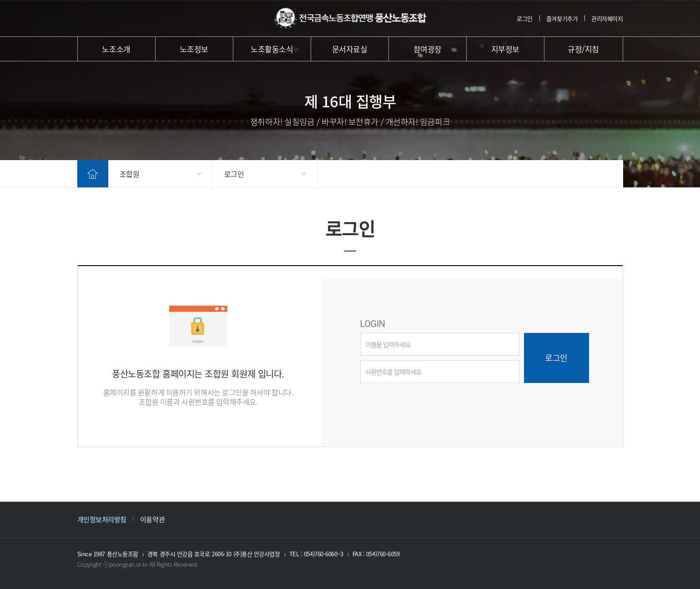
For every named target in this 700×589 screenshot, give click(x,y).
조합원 (130, 174)
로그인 (525, 18)
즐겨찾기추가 (562, 18)
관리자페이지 (607, 18)
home (93, 174)
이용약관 (152, 519)
